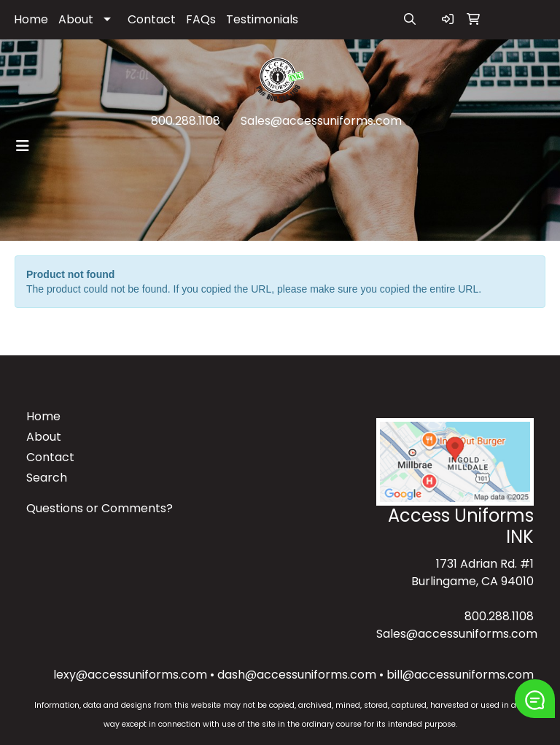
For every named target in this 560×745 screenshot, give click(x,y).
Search (47, 478)
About (76, 19)
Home (31, 19)
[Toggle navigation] (23, 146)
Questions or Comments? (100, 508)
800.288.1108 (186, 121)
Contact (152, 19)
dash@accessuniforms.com (297, 675)
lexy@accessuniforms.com (130, 675)
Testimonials (262, 19)
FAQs (201, 19)
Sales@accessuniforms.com (321, 121)
